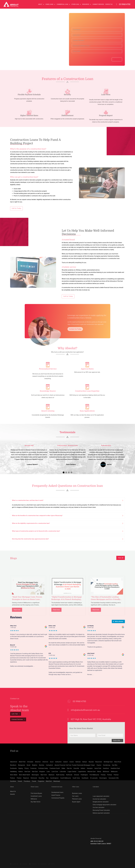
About (40, 4)
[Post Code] (97, 51)
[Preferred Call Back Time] (97, 46)
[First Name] (97, 30)
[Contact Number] (97, 40)
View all (121, 557)
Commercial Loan (62, 4)
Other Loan (75, 4)
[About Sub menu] (44, 4)
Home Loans (49, 4)
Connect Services (98, 4)
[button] (64, 472)
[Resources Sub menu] (91, 4)
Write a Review (118, 621)
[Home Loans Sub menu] (55, 4)
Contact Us (109, 4)
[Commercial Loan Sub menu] (70, 4)
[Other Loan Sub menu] (80, 4)
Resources (86, 4)
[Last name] (97, 35)
